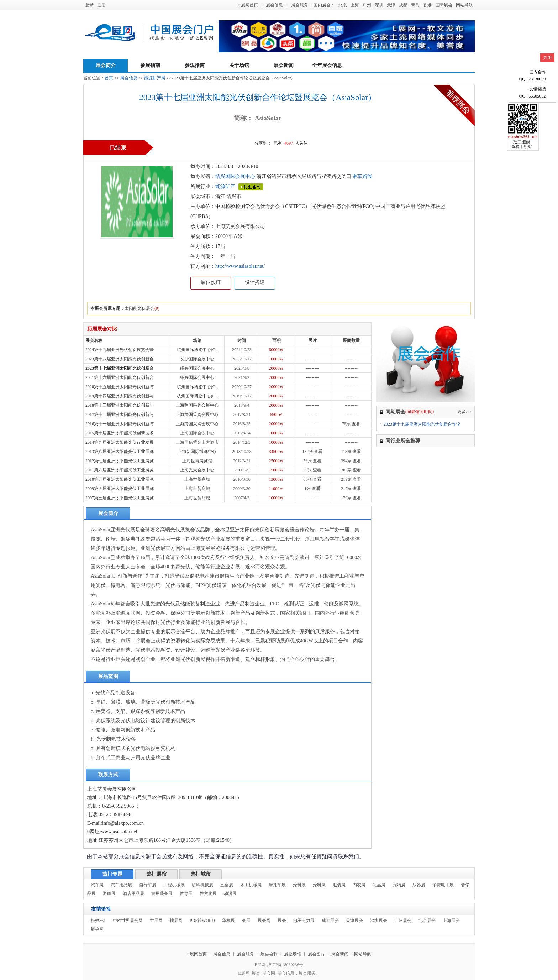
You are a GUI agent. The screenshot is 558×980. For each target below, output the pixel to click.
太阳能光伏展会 (139, 308)
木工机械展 (251, 885)
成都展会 (330, 921)
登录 (89, 5)
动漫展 (230, 893)
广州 (367, 5)
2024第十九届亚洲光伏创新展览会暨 (120, 350)
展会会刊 (269, 954)
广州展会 (403, 921)
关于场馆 (239, 65)
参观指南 (195, 65)
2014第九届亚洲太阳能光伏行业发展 (120, 442)
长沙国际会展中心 (197, 359)
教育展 (186, 893)
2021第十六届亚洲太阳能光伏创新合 (120, 377)
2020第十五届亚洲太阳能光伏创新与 (120, 387)
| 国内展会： (323, 5)
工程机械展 (174, 885)
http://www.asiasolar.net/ (240, 266)
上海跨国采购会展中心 (197, 405)
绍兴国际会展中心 (235, 176)
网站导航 (464, 5)
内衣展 (359, 885)
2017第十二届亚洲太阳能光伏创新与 (120, 415)
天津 (391, 5)
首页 (109, 78)
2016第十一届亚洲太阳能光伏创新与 (120, 424)
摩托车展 (277, 885)
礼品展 (379, 885)
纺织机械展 (202, 885)
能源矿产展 (155, 78)
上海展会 (451, 921)
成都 (403, 5)
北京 (343, 5)
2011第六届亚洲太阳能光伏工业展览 (120, 470)
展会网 (264, 921)
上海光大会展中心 (197, 470)
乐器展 (419, 885)
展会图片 (317, 954)
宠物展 (399, 885)
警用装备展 (162, 893)
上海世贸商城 (197, 479)
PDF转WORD (202, 921)
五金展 (227, 885)
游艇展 (109, 893)
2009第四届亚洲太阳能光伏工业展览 (120, 489)
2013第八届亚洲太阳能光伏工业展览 (120, 452)
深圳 (379, 5)
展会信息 (274, 5)
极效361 (98, 921)
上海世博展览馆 (197, 461)
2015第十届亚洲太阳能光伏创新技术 (120, 433)
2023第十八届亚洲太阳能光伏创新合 (120, 359)
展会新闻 (284, 65)
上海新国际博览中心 (197, 452)
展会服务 (300, 5)
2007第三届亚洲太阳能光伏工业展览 (120, 498)
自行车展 (148, 885)
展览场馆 (293, 954)
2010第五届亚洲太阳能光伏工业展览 (120, 479)
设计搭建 (255, 282)
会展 (246, 921)
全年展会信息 (327, 65)
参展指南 (150, 65)
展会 (282, 921)
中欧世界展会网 (128, 921)
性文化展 (208, 893)
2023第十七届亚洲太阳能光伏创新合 (120, 368)
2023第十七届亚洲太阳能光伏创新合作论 (422, 424)
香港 (427, 5)
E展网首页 (248, 5)
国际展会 (444, 5)
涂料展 (299, 885)
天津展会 (354, 921)
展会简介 (106, 65)
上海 (355, 5)
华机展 (228, 921)
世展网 (156, 921)
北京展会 (427, 921)
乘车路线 (362, 176)
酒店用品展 (133, 893)
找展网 (176, 921)
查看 (356, 424)
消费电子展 (443, 885)
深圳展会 (379, 921)
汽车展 (97, 885)
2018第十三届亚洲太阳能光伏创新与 (120, 405)
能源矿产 (225, 186)
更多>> (464, 412)
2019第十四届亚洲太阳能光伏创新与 (120, 396)
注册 (101, 5)
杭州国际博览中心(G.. (197, 350)
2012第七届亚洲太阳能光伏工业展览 (120, 461)
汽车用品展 (121, 885)
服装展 (339, 885)
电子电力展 (304, 921)
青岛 (415, 5)
